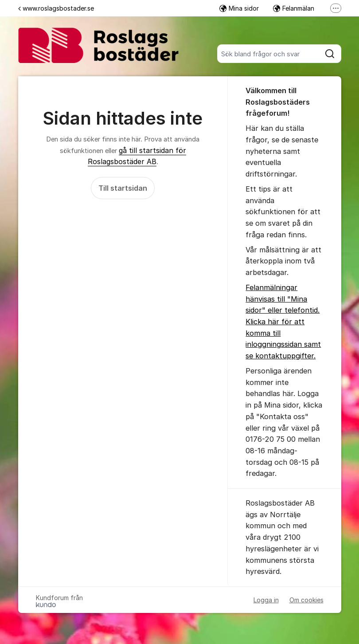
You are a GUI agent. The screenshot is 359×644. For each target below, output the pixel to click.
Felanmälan (294, 8)
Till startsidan (123, 188)
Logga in (266, 600)
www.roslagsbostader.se (56, 8)
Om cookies (306, 600)
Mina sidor (239, 8)
